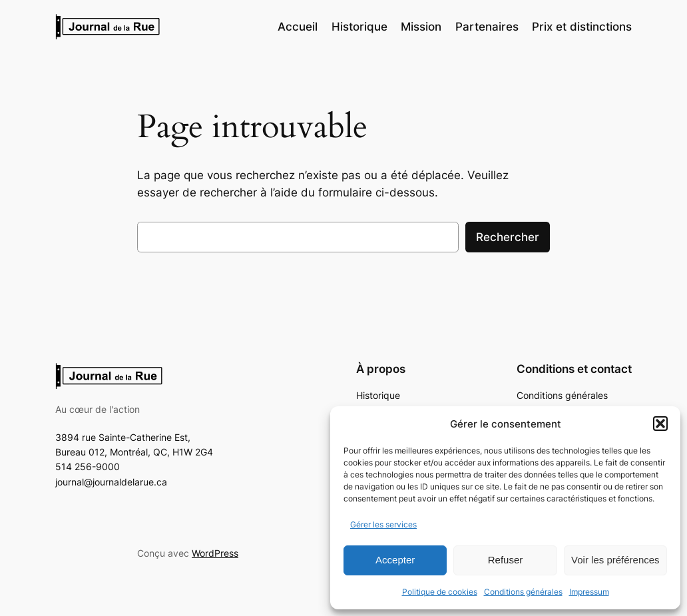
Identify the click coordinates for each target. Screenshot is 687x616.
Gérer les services (383, 524)
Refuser (506, 560)
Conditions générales (523, 592)
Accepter (395, 560)
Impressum (589, 592)
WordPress (215, 553)
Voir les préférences (615, 560)
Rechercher (508, 237)
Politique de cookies (440, 592)
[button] (660, 424)
